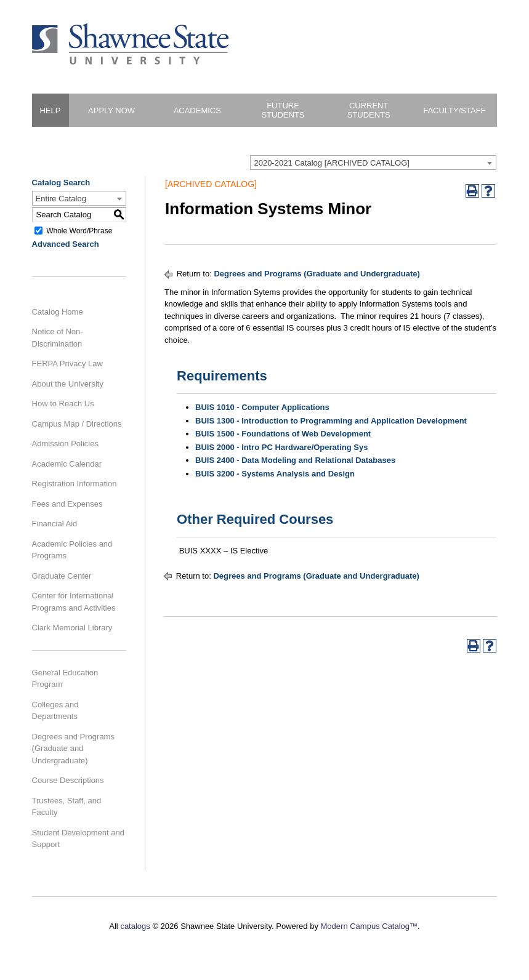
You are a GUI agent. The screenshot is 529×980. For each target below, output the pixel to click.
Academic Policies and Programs (72, 550)
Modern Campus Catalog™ (369, 926)
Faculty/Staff (454, 110)
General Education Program (65, 679)
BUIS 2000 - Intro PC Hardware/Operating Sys (281, 447)
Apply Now (111, 110)
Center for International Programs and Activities (74, 602)
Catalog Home (58, 312)
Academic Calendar (67, 464)
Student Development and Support (78, 839)
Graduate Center (62, 576)
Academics (197, 110)
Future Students (283, 110)
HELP (50, 110)
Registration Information (75, 484)
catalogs (135, 926)
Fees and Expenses (67, 504)
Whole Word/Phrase (79, 230)
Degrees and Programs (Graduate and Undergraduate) (73, 749)
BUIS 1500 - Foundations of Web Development (283, 434)
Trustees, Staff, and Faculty (67, 807)
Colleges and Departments (55, 711)
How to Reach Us (63, 404)
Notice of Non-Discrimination (58, 338)
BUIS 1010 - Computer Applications (262, 407)
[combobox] (373, 163)
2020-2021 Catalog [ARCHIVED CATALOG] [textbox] (331, 163)
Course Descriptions (68, 780)
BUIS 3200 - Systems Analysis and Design (275, 474)
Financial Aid (55, 524)
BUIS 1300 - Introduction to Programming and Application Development (331, 421)
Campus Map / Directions (77, 424)
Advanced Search (66, 244)
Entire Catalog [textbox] (61, 199)
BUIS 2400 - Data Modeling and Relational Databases (295, 460)
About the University (68, 384)
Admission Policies (65, 444)
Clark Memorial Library (72, 628)
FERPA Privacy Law (67, 363)
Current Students (369, 110)
